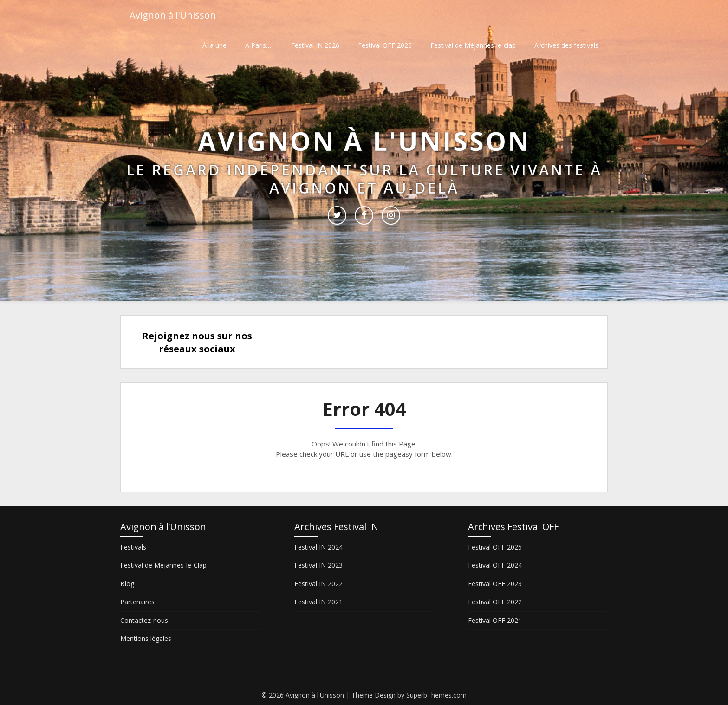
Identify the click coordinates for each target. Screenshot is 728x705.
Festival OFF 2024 (495, 565)
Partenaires (137, 602)
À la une (214, 45)
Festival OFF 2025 (495, 547)
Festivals (133, 547)
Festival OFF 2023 (495, 584)
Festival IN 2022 (318, 584)
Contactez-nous (144, 620)
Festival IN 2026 (315, 45)
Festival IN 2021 (318, 602)
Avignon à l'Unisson (173, 15)
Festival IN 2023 (318, 565)
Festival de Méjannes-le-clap (473, 45)
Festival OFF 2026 (385, 45)
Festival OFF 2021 (495, 620)
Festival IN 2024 (318, 547)
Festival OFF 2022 (495, 602)
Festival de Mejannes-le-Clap (163, 565)
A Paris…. (259, 45)
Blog (127, 584)
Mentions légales (146, 638)
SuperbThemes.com (436, 695)
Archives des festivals (566, 45)
